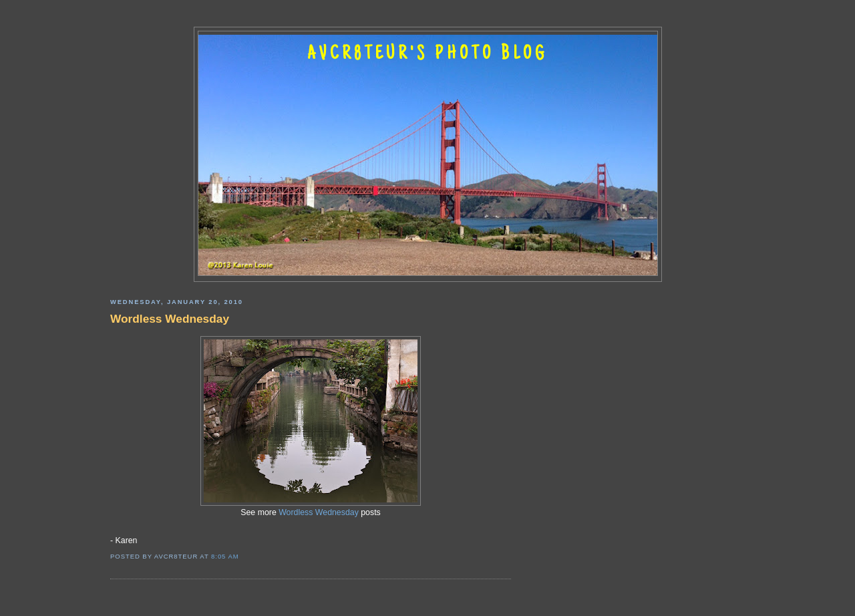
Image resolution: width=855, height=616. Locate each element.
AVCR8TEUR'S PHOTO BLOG (427, 55)
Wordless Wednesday (170, 319)
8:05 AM (225, 556)
